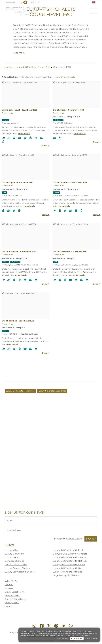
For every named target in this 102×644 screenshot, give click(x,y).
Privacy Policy (63, 638)
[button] (95, 2)
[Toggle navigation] (93, 11)
